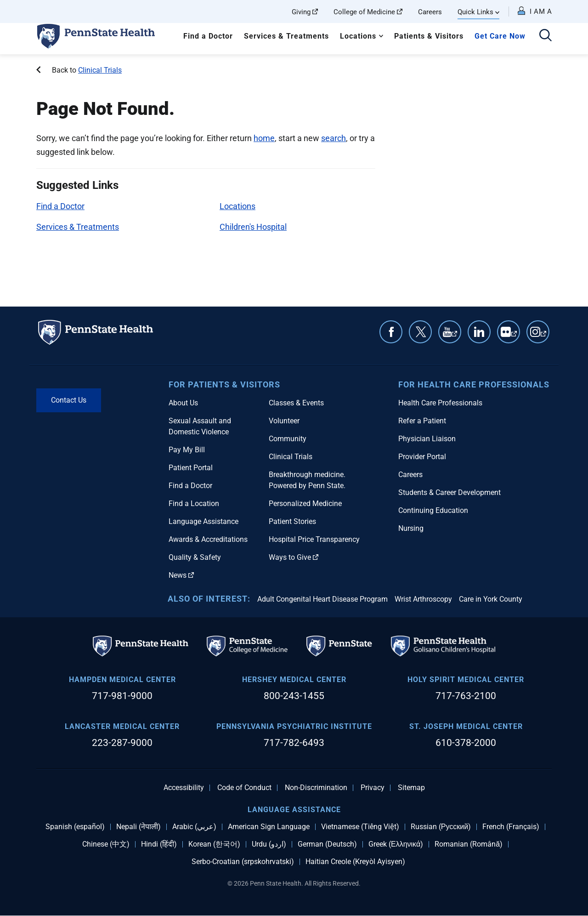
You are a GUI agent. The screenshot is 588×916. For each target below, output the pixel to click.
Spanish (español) (75, 827)
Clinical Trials (100, 70)
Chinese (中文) (106, 844)
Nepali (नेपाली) (139, 827)
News (181, 575)
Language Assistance (204, 521)
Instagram (543, 336)
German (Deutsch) (327, 844)
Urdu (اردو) (269, 844)
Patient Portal (191, 468)
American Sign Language (269, 827)
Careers (430, 12)
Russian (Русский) (441, 827)
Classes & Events (296, 403)
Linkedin (479, 332)
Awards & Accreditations (208, 539)
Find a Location (194, 504)
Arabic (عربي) (194, 827)
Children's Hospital (253, 227)
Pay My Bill (187, 450)
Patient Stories (292, 521)
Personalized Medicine (305, 504)
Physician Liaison (427, 439)
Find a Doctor (208, 36)
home (264, 138)
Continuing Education (433, 510)
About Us (183, 403)
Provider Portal (422, 457)
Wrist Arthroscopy (423, 599)
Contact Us (69, 400)
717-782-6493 (294, 743)
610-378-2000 (466, 743)
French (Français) (511, 827)
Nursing (411, 528)
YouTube (454, 336)
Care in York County (491, 599)
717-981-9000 (122, 696)
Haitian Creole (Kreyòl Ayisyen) (355, 862)
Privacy (373, 788)
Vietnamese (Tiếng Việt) (360, 827)
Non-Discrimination (316, 788)
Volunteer (284, 421)
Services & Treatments (286, 36)
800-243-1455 (294, 696)
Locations (358, 36)
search (334, 138)
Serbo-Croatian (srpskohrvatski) (243, 862)
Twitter (420, 332)
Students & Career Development (449, 492)
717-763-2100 (466, 696)
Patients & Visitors (429, 36)
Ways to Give (294, 557)
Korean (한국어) (214, 844)
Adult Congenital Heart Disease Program (322, 599)
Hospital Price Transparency (314, 539)
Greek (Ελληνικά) (396, 844)
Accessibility (184, 788)
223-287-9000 (122, 743)
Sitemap (411, 788)
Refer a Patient (422, 421)
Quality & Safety (195, 557)
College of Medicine (368, 12)
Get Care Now (500, 36)
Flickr (514, 336)
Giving (305, 12)
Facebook (391, 332)
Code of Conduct (244, 788)
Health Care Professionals (440, 403)
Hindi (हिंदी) (159, 844)
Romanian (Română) (469, 844)
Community (288, 439)
